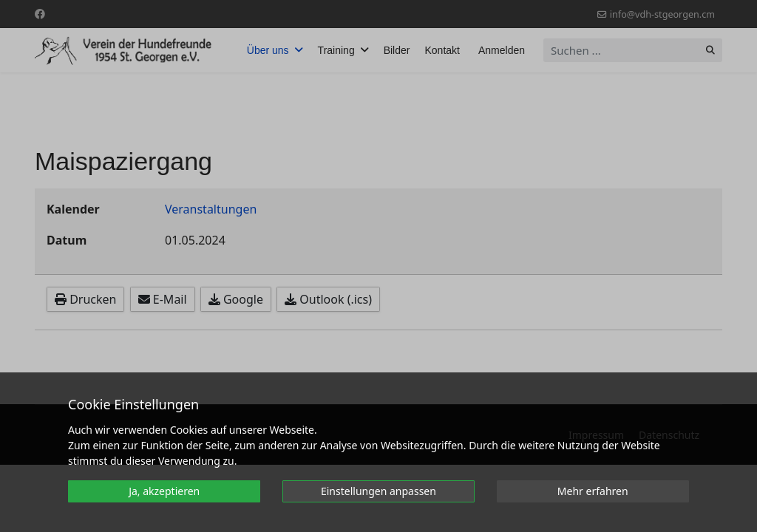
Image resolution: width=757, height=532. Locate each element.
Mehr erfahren (593, 491)
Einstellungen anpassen (378, 491)
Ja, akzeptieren (164, 491)
